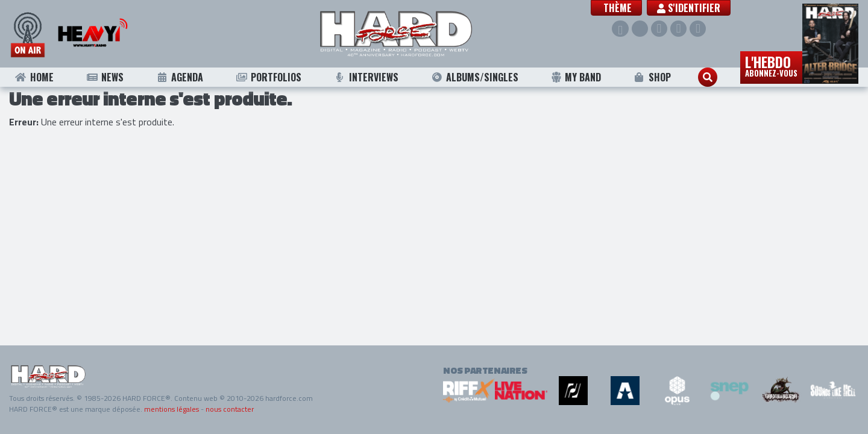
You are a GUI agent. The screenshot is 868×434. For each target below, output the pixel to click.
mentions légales (171, 409)
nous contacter (230, 409)
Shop (652, 77)
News (105, 77)
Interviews (366, 77)
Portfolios (268, 77)
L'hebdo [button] (771, 65)
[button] (619, 8)
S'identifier (692, 8)
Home (34, 77)
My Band (576, 77)
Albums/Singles (475, 77)
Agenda (179, 77)
